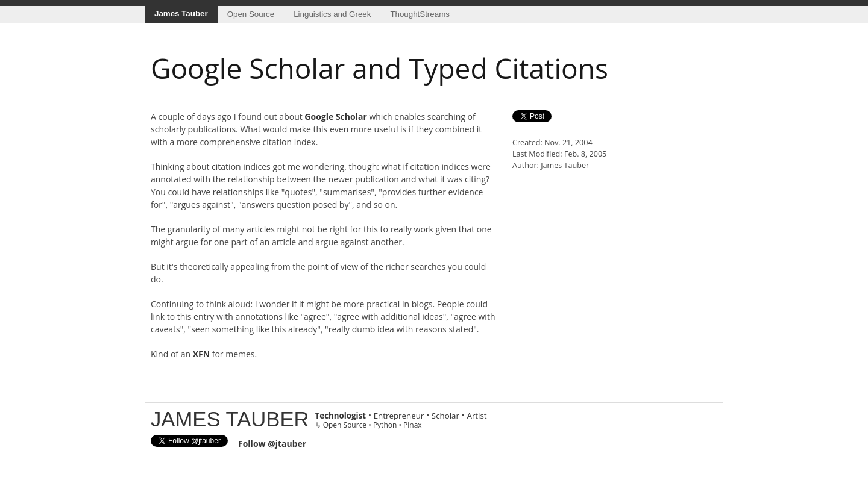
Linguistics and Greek (332, 14)
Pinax (413, 425)
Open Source (251, 14)
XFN (201, 354)
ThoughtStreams (420, 14)
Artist (476, 416)
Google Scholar (335, 117)
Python (385, 425)
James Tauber (181, 14)
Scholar (445, 416)
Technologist (341, 416)
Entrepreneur (399, 416)
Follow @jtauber (272, 444)
